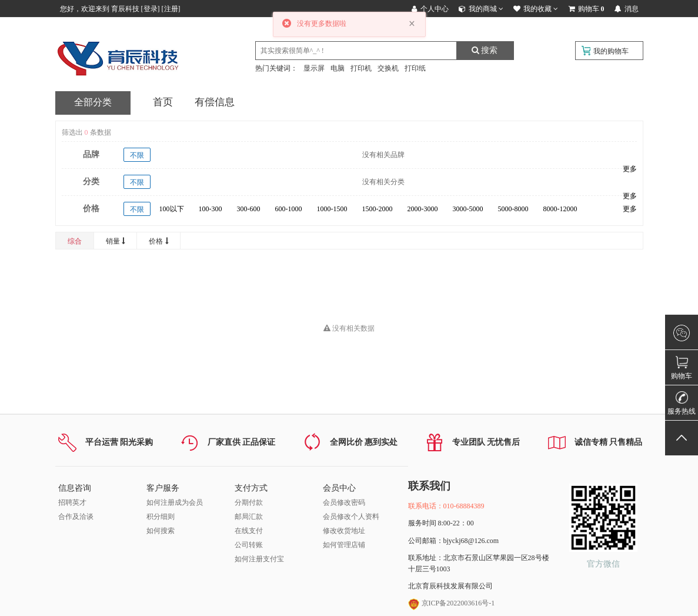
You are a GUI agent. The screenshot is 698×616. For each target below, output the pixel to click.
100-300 (211, 209)
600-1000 (289, 209)
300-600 (249, 209)
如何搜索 (161, 531)
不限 (137, 155)
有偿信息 (215, 102)
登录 (151, 9)
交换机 (388, 68)
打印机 (361, 68)
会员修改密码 (344, 502)
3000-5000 (468, 209)
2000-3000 (423, 209)
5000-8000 (513, 209)
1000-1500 (332, 209)
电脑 (338, 68)
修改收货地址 (344, 531)
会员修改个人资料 (351, 517)
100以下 (172, 209)
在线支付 (249, 531)
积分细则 (161, 517)
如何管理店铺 (344, 545)
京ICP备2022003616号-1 (452, 603)
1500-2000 (378, 209)
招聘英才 (72, 502)
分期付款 (249, 502)
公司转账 (249, 545)
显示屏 (314, 68)
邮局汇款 (249, 517)
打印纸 (415, 68)
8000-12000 (560, 209)
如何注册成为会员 (175, 502)
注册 (171, 9)
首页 (163, 102)
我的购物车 (611, 51)
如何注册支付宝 (259, 559)
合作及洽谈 (76, 517)
